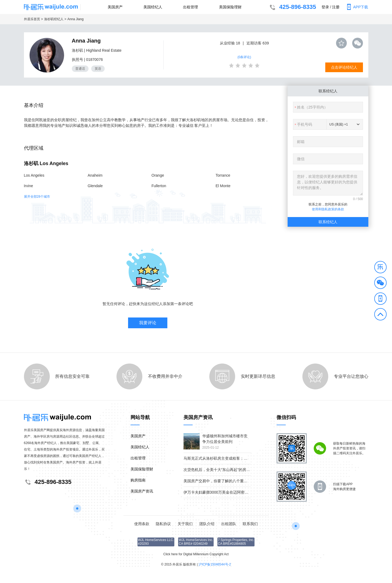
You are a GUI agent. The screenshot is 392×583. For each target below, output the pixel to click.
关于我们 (185, 524)
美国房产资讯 (142, 491)
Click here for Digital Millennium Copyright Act (196, 554)
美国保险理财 (230, 7)
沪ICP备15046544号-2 (215, 564)
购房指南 (138, 480)
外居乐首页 (32, 19)
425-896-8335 (292, 8)
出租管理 (190, 7)
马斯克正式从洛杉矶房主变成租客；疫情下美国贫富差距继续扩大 (238, 458)
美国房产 (115, 7)
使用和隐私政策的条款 (328, 209)
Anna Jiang (76, 19)
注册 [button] (336, 7)
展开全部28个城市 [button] (37, 197)
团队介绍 (207, 524)
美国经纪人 (153, 7)
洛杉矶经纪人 (54, 19)
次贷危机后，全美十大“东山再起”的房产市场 (220, 470)
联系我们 (250, 524)
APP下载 (356, 7)
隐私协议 (163, 524)
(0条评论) (244, 57)
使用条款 (142, 524)
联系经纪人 (328, 222)
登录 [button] (325, 7)
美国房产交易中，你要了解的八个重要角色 (219, 481)
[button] (380, 268)
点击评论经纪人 (344, 67)
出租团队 (229, 524)
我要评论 (148, 323)
